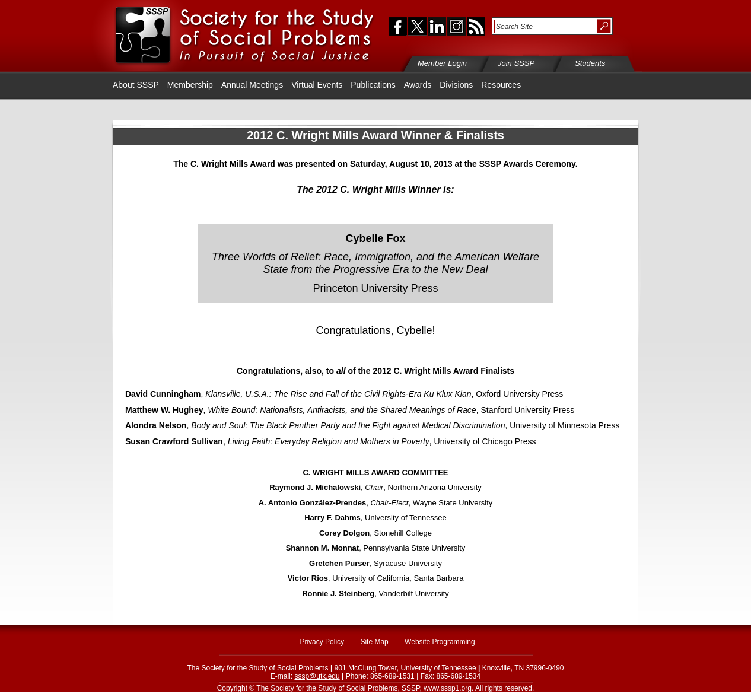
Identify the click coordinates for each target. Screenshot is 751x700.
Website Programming (440, 642)
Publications (373, 85)
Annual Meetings (252, 85)
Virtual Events (317, 85)
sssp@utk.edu (317, 676)
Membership (190, 85)
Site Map (374, 642)
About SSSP (136, 85)
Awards (418, 85)
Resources (501, 85)
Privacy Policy (322, 642)
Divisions (456, 85)
